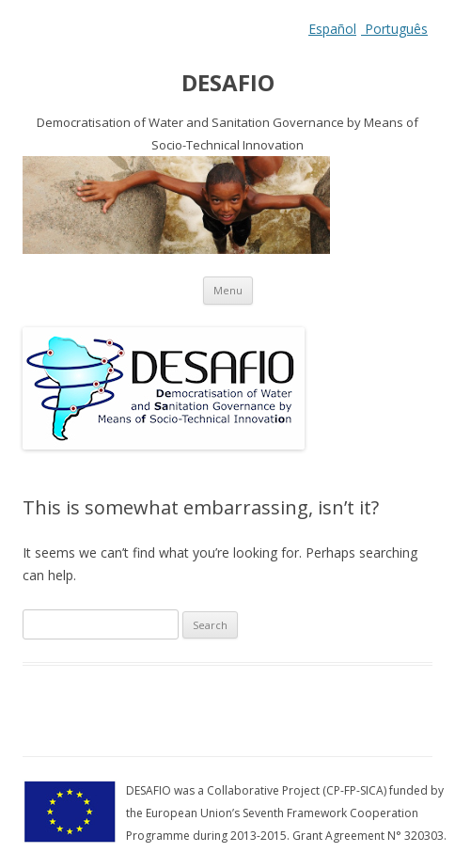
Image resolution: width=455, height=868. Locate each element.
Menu (228, 290)
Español (332, 29)
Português (394, 29)
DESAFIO (228, 83)
